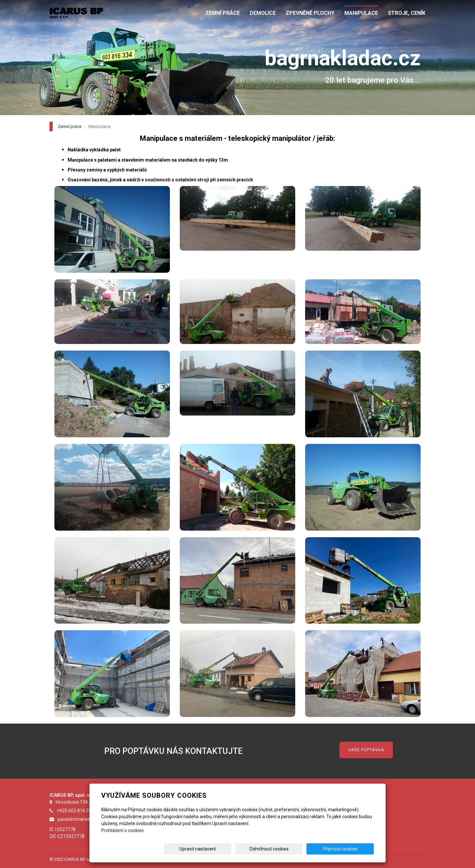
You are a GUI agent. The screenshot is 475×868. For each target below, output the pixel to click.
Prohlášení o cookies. (123, 830)
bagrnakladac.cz (343, 58)
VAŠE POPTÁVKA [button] (366, 750)
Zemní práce (70, 126)
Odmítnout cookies (294, 849)
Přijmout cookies (348, 849)
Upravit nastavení (240, 849)
